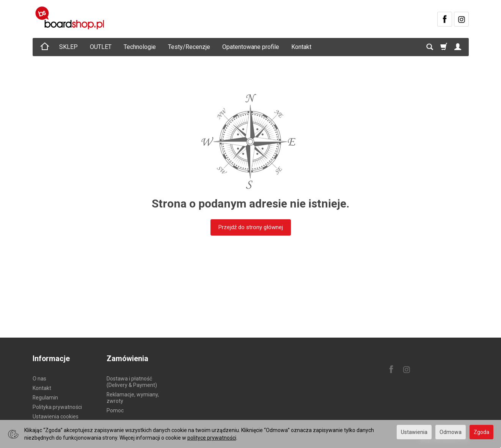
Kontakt (301, 47)
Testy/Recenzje (189, 47)
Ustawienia (414, 432)
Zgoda (481, 432)
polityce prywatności (212, 438)
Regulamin (45, 398)
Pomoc (115, 410)
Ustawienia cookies (56, 417)
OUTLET (101, 47)
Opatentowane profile (251, 47)
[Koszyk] (444, 47)
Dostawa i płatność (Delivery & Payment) (132, 382)
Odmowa (451, 432)
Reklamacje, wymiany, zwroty (133, 398)
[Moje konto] (458, 47)
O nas (39, 379)
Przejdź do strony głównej (251, 227)
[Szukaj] (430, 47)
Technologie (140, 47)
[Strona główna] (71, 18)
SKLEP (68, 47)
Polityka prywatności (57, 407)
